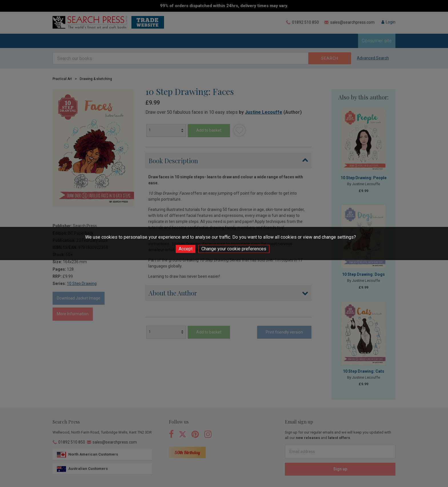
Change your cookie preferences (234, 249)
